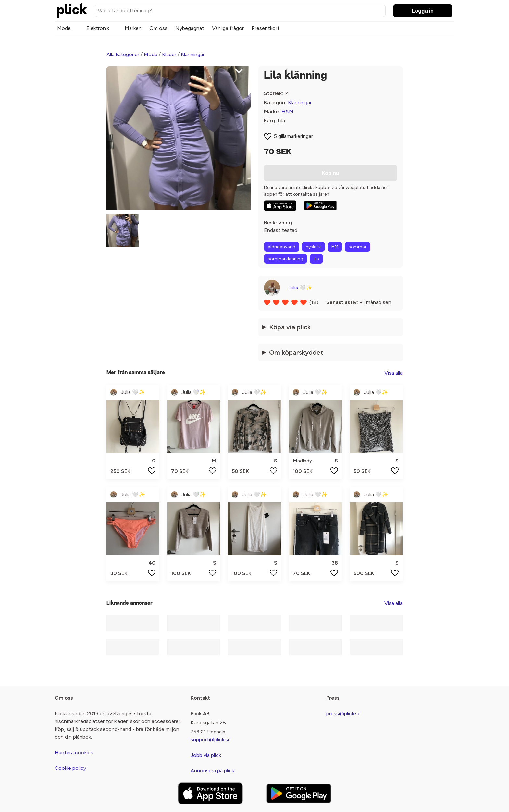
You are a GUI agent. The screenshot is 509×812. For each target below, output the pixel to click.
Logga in (423, 11)
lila (316, 259)
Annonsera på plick (212, 771)
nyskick (313, 247)
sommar (358, 247)
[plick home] (72, 11)
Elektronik (98, 28)
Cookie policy (70, 768)
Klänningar (193, 54)
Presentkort (266, 28)
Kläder (169, 54)
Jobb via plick (206, 755)
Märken (133, 28)
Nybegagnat (190, 28)
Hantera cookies (74, 752)
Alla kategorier (123, 54)
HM (335, 247)
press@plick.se (343, 714)
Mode (64, 28)
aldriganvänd (282, 247)
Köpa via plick (290, 327)
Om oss (158, 28)
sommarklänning (286, 259)
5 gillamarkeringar (293, 136)
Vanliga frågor (228, 28)
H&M (287, 111)
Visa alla (393, 373)
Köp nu (330, 173)
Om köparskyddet (296, 352)
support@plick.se (211, 739)
